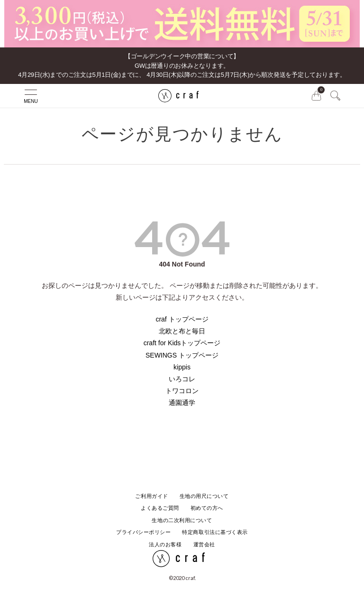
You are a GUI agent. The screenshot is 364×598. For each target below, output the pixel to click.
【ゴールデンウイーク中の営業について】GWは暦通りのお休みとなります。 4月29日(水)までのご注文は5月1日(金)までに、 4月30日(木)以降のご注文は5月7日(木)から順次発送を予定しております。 (182, 65)
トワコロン (182, 391)
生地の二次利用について (182, 520)
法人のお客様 (165, 544)
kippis (182, 367)
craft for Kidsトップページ (182, 343)
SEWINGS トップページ (182, 355)
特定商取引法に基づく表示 (215, 532)
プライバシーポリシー (144, 532)
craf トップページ (182, 319)
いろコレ (182, 379)
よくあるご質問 (160, 508)
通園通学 (182, 403)
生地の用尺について (204, 496)
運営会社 (204, 544)
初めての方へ (207, 508)
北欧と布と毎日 (182, 331)
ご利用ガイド (151, 496)
